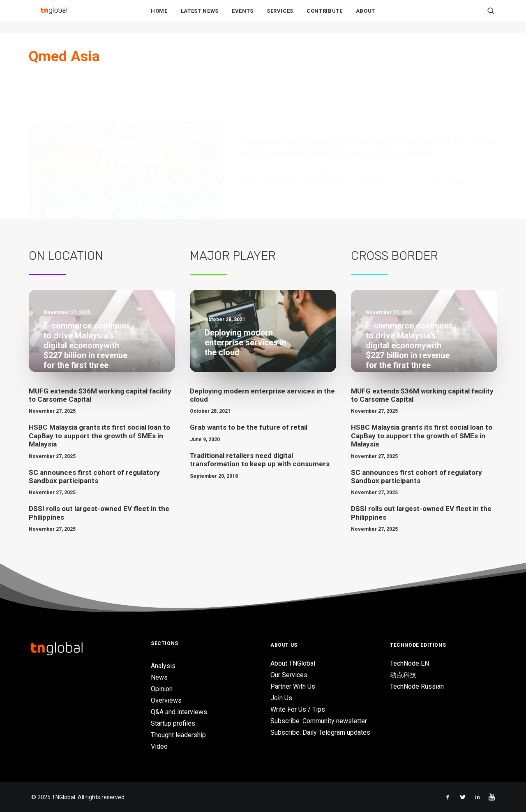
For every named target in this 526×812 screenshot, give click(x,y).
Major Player (233, 256)
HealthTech (268, 86)
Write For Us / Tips (298, 709)
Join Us (281, 698)
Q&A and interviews (179, 712)
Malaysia (294, 86)
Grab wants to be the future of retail (249, 427)
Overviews (166, 700)
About (366, 17)
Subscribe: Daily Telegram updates (320, 732)
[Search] (491, 17)
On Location (66, 256)
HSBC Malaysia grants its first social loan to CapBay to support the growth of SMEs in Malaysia (99, 436)
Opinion (162, 689)
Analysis (163, 666)
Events (243, 17)
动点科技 (403, 675)
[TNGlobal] (54, 17)
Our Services (289, 675)
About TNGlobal (293, 663)
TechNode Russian (417, 686)
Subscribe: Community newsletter (319, 721)
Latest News (200, 17)
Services (280, 17)
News (246, 86)
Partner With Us (293, 686)
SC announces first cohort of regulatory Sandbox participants (94, 477)
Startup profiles (173, 723)
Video (159, 746)
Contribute (325, 17)
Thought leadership (178, 735)
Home (159, 17)
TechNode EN (409, 663)
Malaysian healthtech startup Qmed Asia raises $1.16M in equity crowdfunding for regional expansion (368, 107)
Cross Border (394, 256)
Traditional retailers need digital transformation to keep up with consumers (260, 460)
